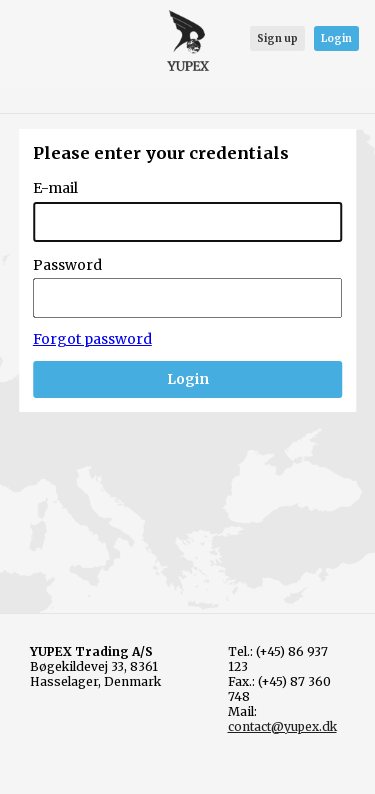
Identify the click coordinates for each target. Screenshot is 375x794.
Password (67, 265)
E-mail (55, 188)
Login (336, 38)
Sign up (277, 38)
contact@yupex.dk (282, 726)
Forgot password (92, 339)
